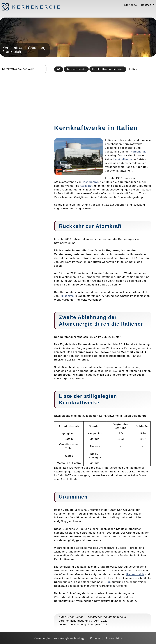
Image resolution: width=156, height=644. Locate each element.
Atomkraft (86, 186)
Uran (108, 582)
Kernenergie (28, 7)
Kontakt (95, 638)
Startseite (131, 5)
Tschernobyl (90, 182)
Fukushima (67, 296)
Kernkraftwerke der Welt (18, 69)
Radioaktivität (135, 574)
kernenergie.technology (69, 638)
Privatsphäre (114, 638)
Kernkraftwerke (76, 69)
